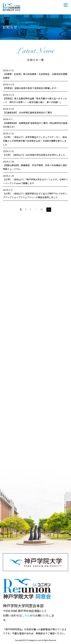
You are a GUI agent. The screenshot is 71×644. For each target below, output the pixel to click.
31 (42, 209)
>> (49, 209)
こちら (26, 615)
